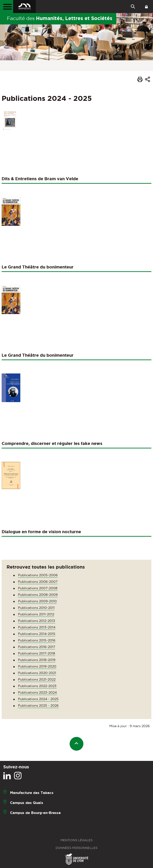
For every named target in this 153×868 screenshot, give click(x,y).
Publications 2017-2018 (37, 653)
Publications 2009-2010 (37, 601)
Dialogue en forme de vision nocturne (41, 532)
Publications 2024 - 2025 (38, 699)
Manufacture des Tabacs (32, 793)
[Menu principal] (7, 7)
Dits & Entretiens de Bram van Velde (40, 179)
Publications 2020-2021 (37, 673)
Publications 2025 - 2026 (38, 705)
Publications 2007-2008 (38, 588)
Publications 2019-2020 (37, 666)
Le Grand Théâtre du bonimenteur (38, 267)
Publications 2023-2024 (37, 692)
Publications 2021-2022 (37, 679)
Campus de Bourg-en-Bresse (35, 813)
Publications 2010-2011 (36, 608)
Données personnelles (76, 848)
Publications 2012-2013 (37, 621)
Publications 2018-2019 (37, 660)
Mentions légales (76, 840)
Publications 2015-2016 (37, 640)
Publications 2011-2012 (36, 614)
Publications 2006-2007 (38, 582)
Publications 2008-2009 (38, 595)
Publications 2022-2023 (37, 686)
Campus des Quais (27, 803)
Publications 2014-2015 (37, 634)
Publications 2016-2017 (37, 647)
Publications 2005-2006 (38, 575)
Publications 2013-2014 (37, 627)
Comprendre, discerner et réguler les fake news (52, 443)
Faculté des (60, 18)
